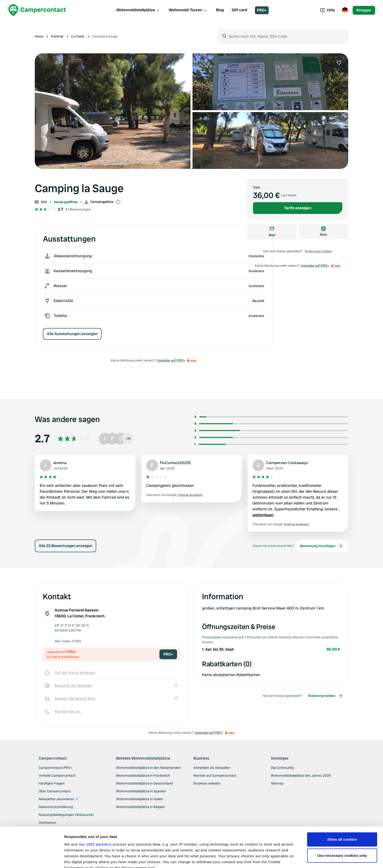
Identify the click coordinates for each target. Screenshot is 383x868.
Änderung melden (318, 251)
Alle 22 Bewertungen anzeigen (66, 546)
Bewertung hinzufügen (322, 546)
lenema (60, 463)
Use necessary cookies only (342, 815)
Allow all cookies (342, 799)
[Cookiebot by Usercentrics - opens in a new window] (32, 858)
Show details (76, 858)
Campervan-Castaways (287, 463)
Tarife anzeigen (298, 208)
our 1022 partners (95, 804)
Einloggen (364, 10)
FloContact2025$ (175, 463)
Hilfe (328, 10)
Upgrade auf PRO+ (171, 360)
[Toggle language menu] (345, 10)
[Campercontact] (37, 10)
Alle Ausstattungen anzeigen (72, 334)
